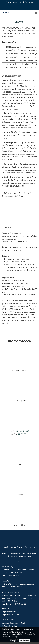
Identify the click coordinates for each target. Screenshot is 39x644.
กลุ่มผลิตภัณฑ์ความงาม (11, 615)
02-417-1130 (12, 601)
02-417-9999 (23, 434)
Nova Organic (14, 626)
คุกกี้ (29, 562)
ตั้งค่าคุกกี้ (13, 640)
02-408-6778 (14, 575)
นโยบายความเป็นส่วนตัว (17, 562)
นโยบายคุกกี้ (15, 636)
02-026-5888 (23, 431)
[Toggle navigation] (36, 13)
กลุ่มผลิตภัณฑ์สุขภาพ (10, 612)
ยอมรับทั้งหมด (24, 640)
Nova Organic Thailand (19, 623)
